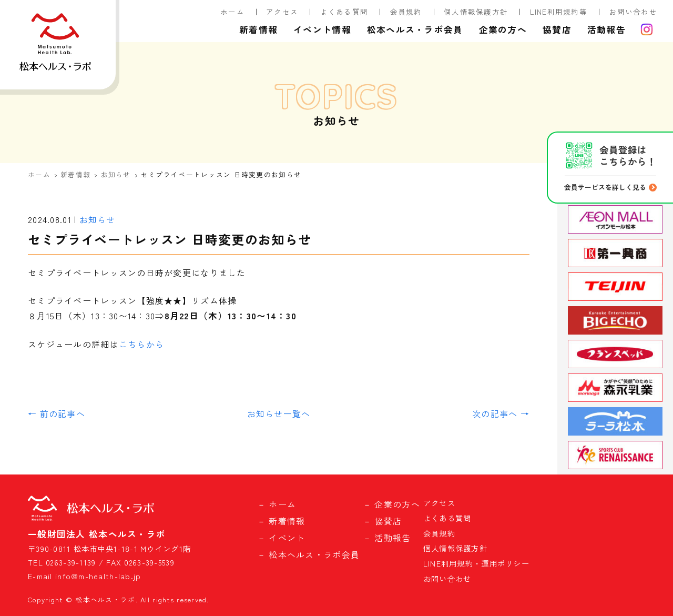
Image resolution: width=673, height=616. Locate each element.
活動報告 (606, 29)
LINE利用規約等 (559, 12)
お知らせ (116, 174)
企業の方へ (503, 29)
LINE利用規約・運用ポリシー (476, 563)
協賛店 (557, 29)
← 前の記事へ (57, 413)
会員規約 (406, 12)
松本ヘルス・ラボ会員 (415, 29)
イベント (287, 538)
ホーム (232, 12)
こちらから (141, 344)
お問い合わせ (633, 12)
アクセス (282, 12)
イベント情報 (322, 29)
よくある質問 (344, 12)
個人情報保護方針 (476, 12)
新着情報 (258, 29)
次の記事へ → (501, 413)
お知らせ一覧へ (279, 413)
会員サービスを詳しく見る (605, 187)
